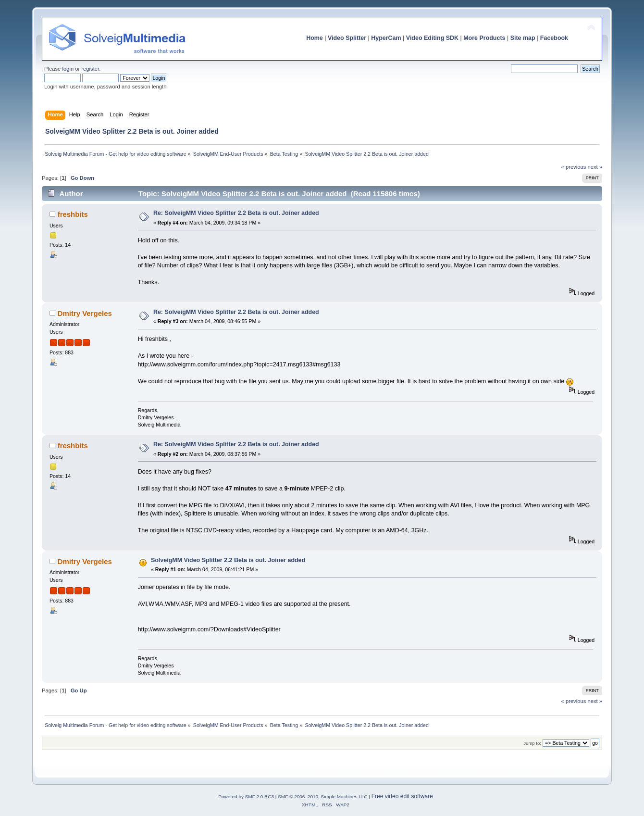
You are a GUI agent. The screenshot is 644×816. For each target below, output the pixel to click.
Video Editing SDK (432, 38)
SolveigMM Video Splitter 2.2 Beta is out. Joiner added (228, 560)
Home (315, 38)
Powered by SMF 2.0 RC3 (246, 797)
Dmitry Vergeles (85, 313)
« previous (574, 167)
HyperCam (386, 38)
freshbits (73, 214)
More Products (484, 38)
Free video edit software (402, 796)
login (68, 69)
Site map (523, 38)
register (90, 69)
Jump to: (532, 743)
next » (595, 167)
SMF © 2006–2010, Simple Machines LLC (322, 797)
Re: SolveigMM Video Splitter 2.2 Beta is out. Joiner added (236, 213)
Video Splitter (347, 38)
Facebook (554, 38)
